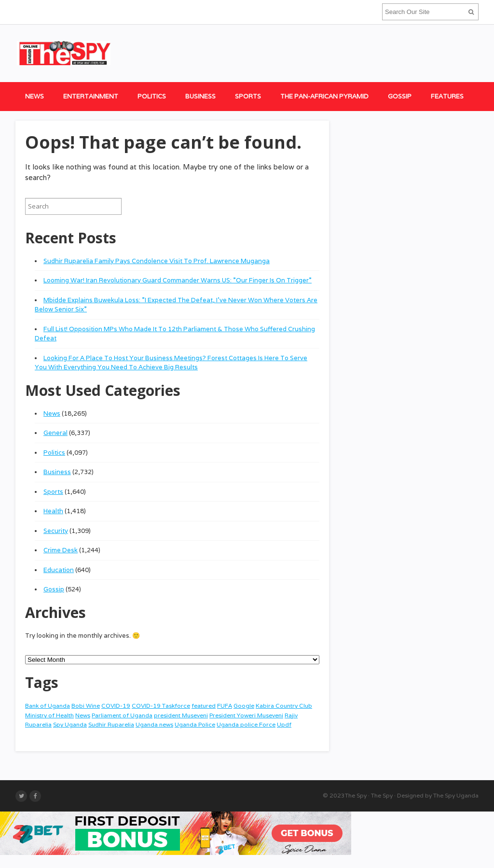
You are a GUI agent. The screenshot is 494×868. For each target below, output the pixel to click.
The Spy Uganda (456, 795)
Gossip (400, 96)
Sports (248, 96)
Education (59, 570)
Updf (284, 724)
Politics (152, 96)
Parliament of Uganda (122, 715)
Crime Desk (61, 550)
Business (200, 96)
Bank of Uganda (48, 706)
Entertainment (91, 96)
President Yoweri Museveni (246, 715)
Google (244, 706)
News (34, 96)
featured (204, 706)
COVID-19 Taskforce (161, 706)
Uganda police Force (246, 724)
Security (56, 531)
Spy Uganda (70, 724)
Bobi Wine (86, 706)
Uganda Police (195, 724)
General (55, 433)
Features (447, 96)
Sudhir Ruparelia (111, 724)
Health (53, 511)
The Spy (356, 795)
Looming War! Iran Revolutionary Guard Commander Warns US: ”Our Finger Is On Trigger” (178, 280)
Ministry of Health (49, 715)
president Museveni (181, 715)
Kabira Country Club (284, 706)
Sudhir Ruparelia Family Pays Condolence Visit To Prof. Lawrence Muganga (157, 261)
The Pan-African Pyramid (324, 96)
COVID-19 (116, 706)
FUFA (225, 706)
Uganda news (154, 724)
